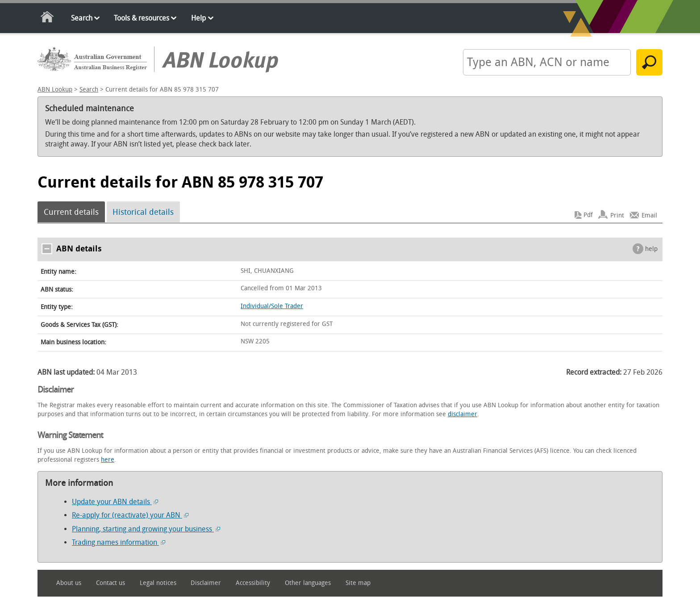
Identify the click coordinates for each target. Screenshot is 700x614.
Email (649, 215)
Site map (358, 583)
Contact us (110, 583)
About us (69, 583)
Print (617, 215)
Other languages (308, 583)
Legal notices (158, 583)
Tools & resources (142, 18)
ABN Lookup (55, 90)
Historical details (143, 212)
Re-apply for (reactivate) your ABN (130, 515)
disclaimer (462, 414)
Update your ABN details (115, 502)
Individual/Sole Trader (272, 306)
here (108, 460)
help (651, 249)
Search (82, 18)
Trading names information (119, 542)
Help (198, 18)
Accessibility (253, 583)
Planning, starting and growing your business (146, 529)
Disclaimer (206, 583)
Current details (71, 212)
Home (48, 19)
